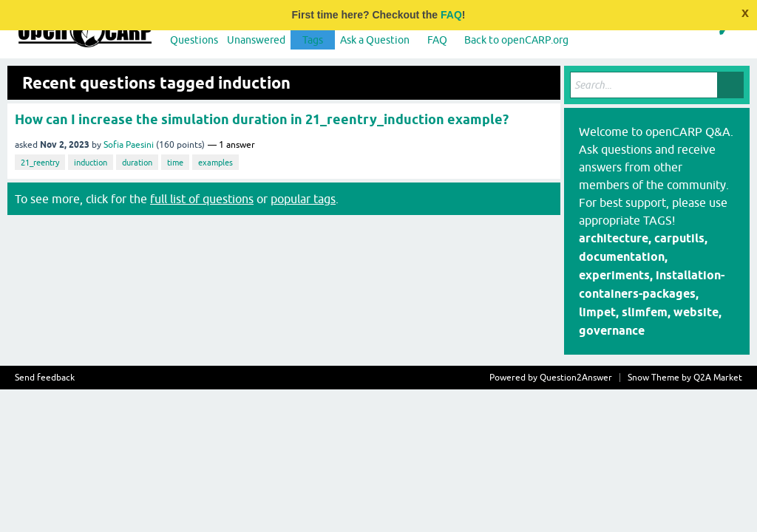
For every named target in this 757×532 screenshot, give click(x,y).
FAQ (451, 15)
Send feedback (45, 378)
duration (137, 163)
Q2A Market (718, 378)
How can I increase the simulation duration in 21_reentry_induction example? (262, 119)
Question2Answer (576, 378)
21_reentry (40, 163)
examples (215, 163)
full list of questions (202, 199)
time (175, 163)
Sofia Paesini (129, 145)
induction (91, 163)
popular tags (303, 199)
